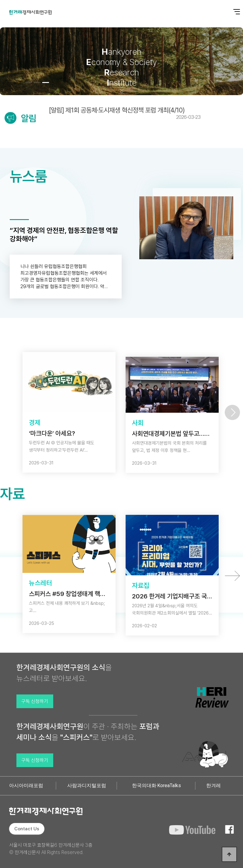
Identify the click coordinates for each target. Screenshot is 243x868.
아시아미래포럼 (26, 785)
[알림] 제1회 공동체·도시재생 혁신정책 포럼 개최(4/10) (125, 113)
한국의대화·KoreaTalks (156, 785)
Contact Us (27, 829)
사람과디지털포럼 (87, 785)
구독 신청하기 (35, 701)
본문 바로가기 (0, 0)
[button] (29, 83)
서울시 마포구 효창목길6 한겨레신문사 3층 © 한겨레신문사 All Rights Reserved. (51, 849)
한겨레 (213, 785)
